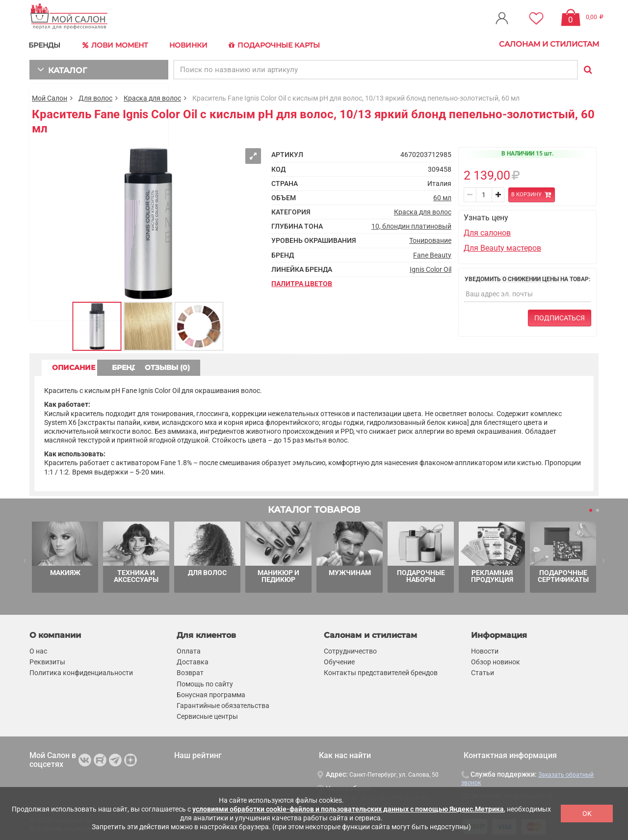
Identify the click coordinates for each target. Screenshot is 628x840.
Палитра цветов (302, 282)
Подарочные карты (281, 44)
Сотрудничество (350, 650)
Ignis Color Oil (431, 267)
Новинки (193, 44)
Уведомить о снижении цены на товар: (527, 277)
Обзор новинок (496, 660)
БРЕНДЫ (47, 44)
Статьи (483, 671)
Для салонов (487, 231)
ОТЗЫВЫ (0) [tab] (251, 366)
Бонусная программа (211, 693)
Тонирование (430, 239)
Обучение (339, 660)
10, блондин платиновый (411, 225)
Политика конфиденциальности (81, 671)
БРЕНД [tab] (166, 366)
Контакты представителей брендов (381, 671)
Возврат (190, 671)
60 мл (442, 196)
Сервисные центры (207, 715)
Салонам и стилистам (549, 44)
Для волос (95, 96)
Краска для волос (152, 96)
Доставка (193, 660)
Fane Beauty (432, 253)
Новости (485, 650)
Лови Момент (119, 44)
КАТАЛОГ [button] (60, 67)
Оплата (189, 650)
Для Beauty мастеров (502, 246)
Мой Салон (50, 96)
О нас (38, 650)
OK (587, 814)
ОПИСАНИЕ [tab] (81, 366)
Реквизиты (47, 660)
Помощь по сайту (205, 682)
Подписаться (560, 316)
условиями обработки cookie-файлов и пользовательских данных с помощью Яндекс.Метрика (348, 809)
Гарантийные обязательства (223, 704)
